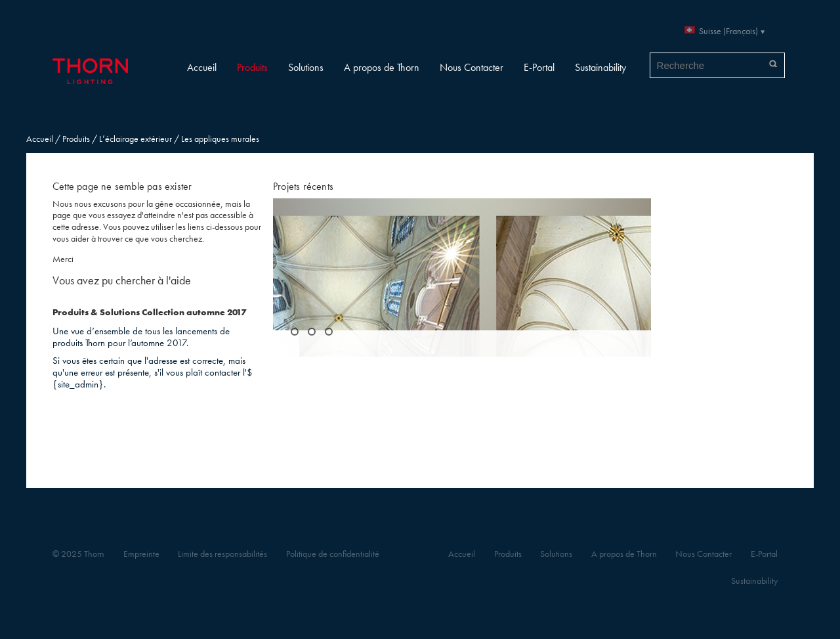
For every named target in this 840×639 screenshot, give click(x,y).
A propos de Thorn (382, 67)
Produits (252, 67)
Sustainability (600, 67)
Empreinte (141, 554)
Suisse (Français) (728, 31)
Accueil (202, 67)
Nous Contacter (472, 67)
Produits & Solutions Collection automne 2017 (149, 312)
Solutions (306, 67)
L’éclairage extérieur (136, 139)
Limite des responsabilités (222, 554)
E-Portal (539, 67)
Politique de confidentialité (333, 554)
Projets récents (303, 186)
